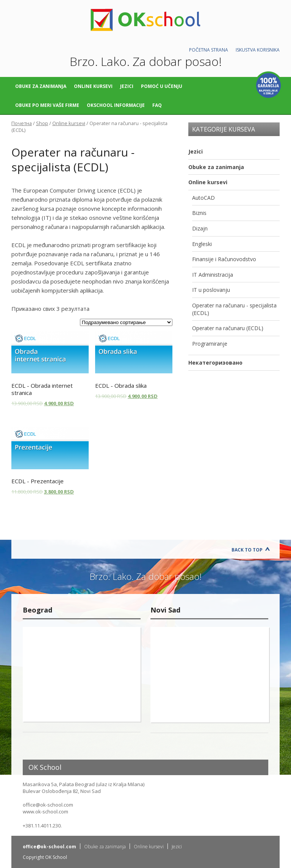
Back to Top (247, 550)
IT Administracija (213, 275)
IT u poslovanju (211, 290)
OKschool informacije (116, 105)
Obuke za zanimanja (41, 86)
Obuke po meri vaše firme (47, 105)
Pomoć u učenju (162, 86)
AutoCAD (203, 198)
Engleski (202, 244)
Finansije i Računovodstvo (224, 259)
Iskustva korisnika (258, 50)
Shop (42, 123)
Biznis (199, 213)
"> (82, 674)
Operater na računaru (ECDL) (228, 328)
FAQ (157, 105)
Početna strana (209, 50)
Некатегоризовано (215, 363)
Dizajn (200, 228)
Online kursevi (93, 86)
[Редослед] (126, 322)
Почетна (22, 123)
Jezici (127, 86)
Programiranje (210, 344)
